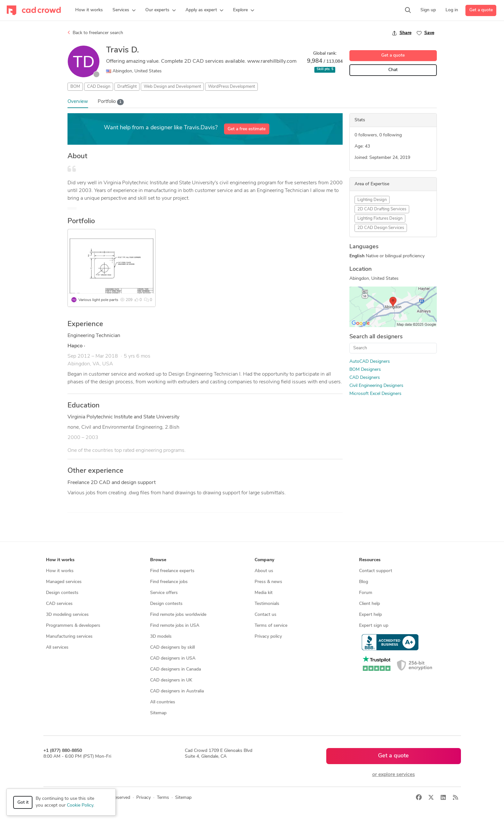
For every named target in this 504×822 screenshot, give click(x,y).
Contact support (376, 571)
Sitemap (158, 713)
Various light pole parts (98, 300)
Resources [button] (370, 560)
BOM (75, 87)
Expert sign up (374, 626)
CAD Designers (365, 378)
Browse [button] (158, 560)
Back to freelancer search (95, 33)
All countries (163, 702)
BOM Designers (365, 370)
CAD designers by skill (172, 648)
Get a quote (481, 10)
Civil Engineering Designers (376, 386)
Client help (369, 604)
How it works (60, 571)
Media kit (264, 593)
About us (264, 571)
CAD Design (99, 87)
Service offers (164, 593)
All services (57, 648)
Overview (78, 102)
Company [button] (264, 560)
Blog (364, 582)
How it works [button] (60, 560)
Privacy (144, 798)
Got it (23, 803)
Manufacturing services (69, 637)
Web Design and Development (172, 87)
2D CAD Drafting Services (382, 209)
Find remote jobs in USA (175, 626)
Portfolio (111, 102)
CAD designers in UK (171, 680)
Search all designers (376, 337)
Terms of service (271, 626)
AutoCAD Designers (370, 362)
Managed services (64, 582)
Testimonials (267, 604)
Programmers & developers (73, 626)
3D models (161, 637)
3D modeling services (67, 615)
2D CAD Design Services (381, 228)
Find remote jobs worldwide (178, 615)
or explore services (394, 775)
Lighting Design (372, 200)
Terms (163, 798)
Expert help (370, 615)
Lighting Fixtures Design (380, 219)
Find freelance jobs (169, 582)
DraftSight (127, 87)
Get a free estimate (247, 129)
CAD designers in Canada (175, 669)
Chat (393, 70)
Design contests (62, 593)
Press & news (268, 582)
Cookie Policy (80, 805)
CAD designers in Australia (177, 691)
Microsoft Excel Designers (375, 394)
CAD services (59, 604)
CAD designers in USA (173, 658)
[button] (124, 10)
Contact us (265, 615)
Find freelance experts (172, 571)
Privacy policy (268, 637)
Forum (366, 593)
